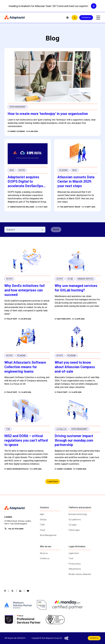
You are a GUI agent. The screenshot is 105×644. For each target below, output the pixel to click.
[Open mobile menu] (98, 18)
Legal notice (74, 553)
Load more (53, 481)
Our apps (73, 525)
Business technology (78, 514)
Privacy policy (75, 564)
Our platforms (75, 520)
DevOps (43, 520)
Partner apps (74, 530)
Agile (42, 514)
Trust (71, 558)
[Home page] (33, 18)
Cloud (42, 530)
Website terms (75, 569)
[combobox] (23, 230)
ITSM (42, 525)
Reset (56, 229)
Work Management (48, 535)
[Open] (42, 230)
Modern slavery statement (80, 574)
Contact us (86, 17)
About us (44, 553)
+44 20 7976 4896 (16, 529)
